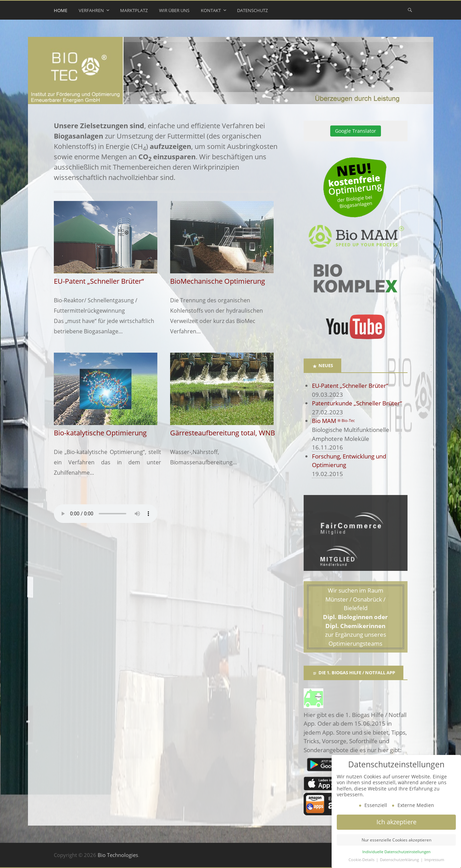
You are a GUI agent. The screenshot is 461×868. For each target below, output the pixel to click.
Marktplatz (134, 10)
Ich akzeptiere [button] (396, 822)
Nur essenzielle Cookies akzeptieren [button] (396, 840)
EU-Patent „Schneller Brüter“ (350, 386)
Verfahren (91, 10)
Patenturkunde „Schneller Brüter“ (357, 403)
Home (61, 10)
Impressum (434, 860)
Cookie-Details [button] (362, 860)
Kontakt (211, 10)
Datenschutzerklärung (400, 860)
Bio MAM (333, 421)
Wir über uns (174, 10)
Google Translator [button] (356, 131)
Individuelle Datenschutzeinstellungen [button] (396, 852)
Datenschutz (252, 10)
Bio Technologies (118, 855)
